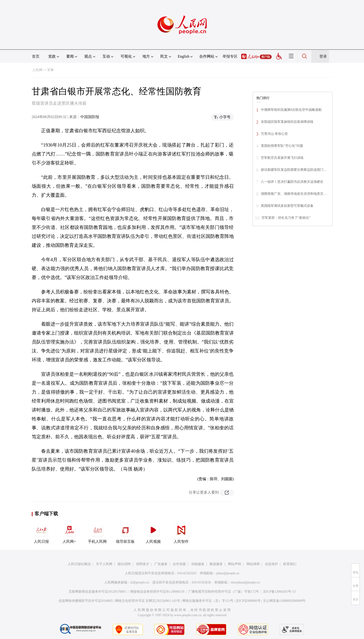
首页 (36, 56)
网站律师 (253, 564)
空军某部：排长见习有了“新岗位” (286, 218)
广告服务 (161, 564)
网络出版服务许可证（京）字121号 (208, 601)
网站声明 (235, 564)
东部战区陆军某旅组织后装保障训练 (287, 122)
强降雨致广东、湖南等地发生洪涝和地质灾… (294, 194)
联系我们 (290, 564)
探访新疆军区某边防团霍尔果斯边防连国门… (294, 170)
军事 (51, 70)
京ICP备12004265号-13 (279, 592)
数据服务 (216, 564)
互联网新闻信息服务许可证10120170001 (97, 592)
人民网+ (69, 533)
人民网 (37, 70)
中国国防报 (90, 117)
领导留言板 (125, 533)
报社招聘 (124, 564)
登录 (323, 56)
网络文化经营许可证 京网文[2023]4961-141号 (148, 601)
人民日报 (41, 533)
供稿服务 (198, 564)
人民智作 (181, 533)
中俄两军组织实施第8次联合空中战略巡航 (291, 110)
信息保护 (271, 564)
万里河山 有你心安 (274, 134)
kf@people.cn (140, 582)
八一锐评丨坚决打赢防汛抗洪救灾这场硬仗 (292, 182)
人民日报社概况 (79, 564)
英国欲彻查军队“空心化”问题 (282, 146)
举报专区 (230, 56)
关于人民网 (104, 564)
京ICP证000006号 (248, 601)
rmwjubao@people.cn (245, 582)
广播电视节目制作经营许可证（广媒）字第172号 (224, 592)
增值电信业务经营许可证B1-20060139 (157, 592)
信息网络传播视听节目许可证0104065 (86, 601)
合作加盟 (179, 564)
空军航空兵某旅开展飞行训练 (282, 158)
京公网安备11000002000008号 (284, 601)
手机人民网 (97, 533)
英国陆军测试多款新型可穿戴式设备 (287, 206)
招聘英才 (143, 564)
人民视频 (153, 533)
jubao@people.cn (228, 573)
